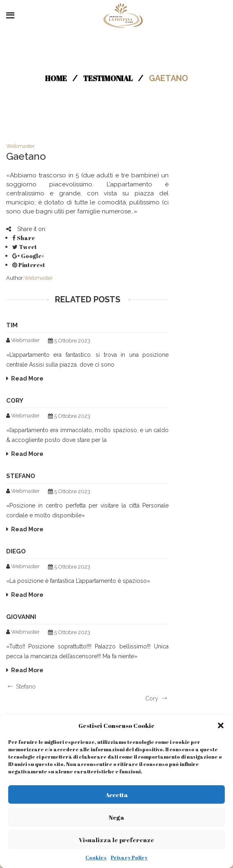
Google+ (28, 256)
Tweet (25, 247)
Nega (116, 817)
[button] (221, 725)
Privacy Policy (129, 857)
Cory (15, 401)
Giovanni (21, 617)
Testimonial (108, 78)
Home (56, 78)
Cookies (96, 857)
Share (24, 238)
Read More (27, 378)
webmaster (21, 146)
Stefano (21, 476)
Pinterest (29, 265)
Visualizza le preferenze (116, 840)
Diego (16, 551)
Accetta (117, 795)
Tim (12, 325)
